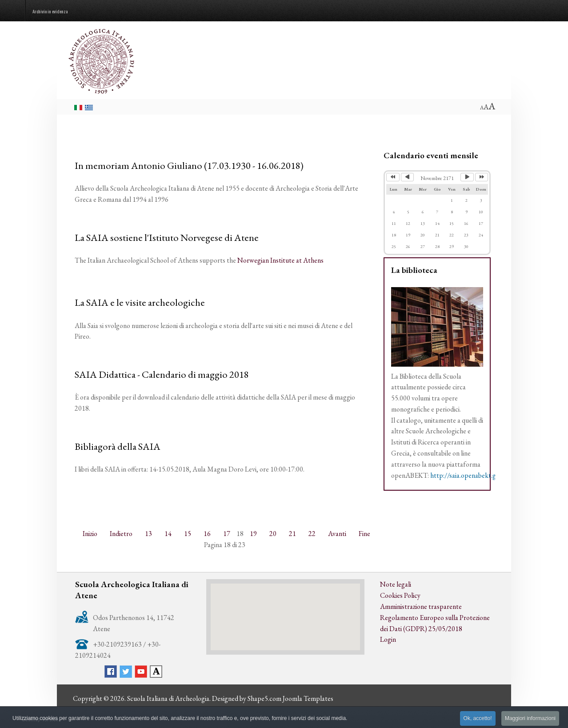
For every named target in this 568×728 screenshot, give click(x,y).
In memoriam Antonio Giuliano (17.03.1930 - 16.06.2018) (189, 165)
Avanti (337, 534)
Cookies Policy (400, 595)
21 (292, 534)
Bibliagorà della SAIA (118, 446)
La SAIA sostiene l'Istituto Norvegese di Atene (167, 237)
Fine (364, 534)
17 (227, 534)
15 (188, 534)
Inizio (90, 534)
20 (273, 534)
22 (312, 534)
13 (148, 534)
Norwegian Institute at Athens (280, 260)
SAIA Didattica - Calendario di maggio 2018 (162, 374)
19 (253, 534)
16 (207, 534)
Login (388, 639)
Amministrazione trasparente (421, 606)
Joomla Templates (308, 698)
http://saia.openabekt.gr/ (466, 475)
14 (168, 534)
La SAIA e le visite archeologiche (140, 302)
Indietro (121, 534)
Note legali (396, 584)
